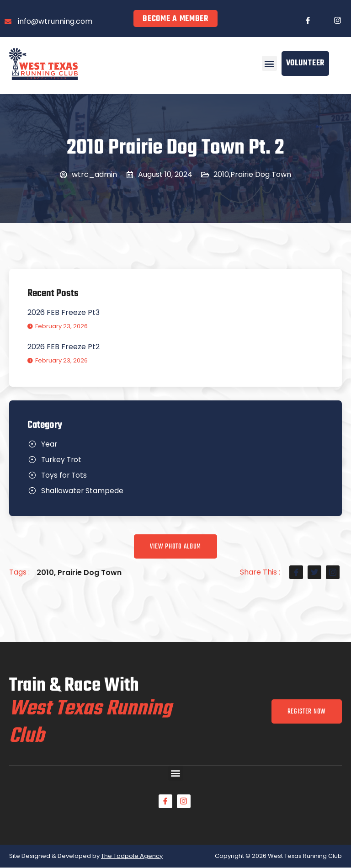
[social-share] (296, 573)
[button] (269, 63)
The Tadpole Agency (132, 856)
